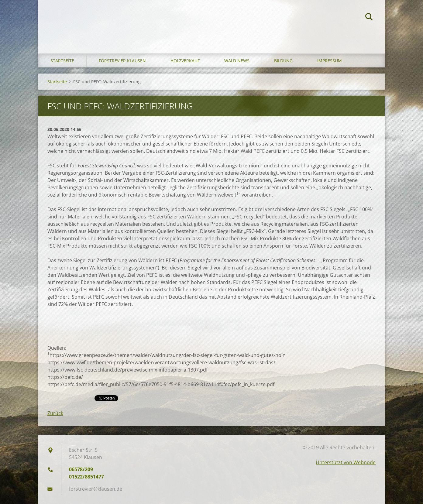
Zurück (55, 413)
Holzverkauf (185, 61)
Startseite (62, 61)
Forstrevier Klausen (122, 61)
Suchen (369, 18)
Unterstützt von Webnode (346, 462)
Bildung (283, 61)
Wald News (237, 61)
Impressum (330, 61)
